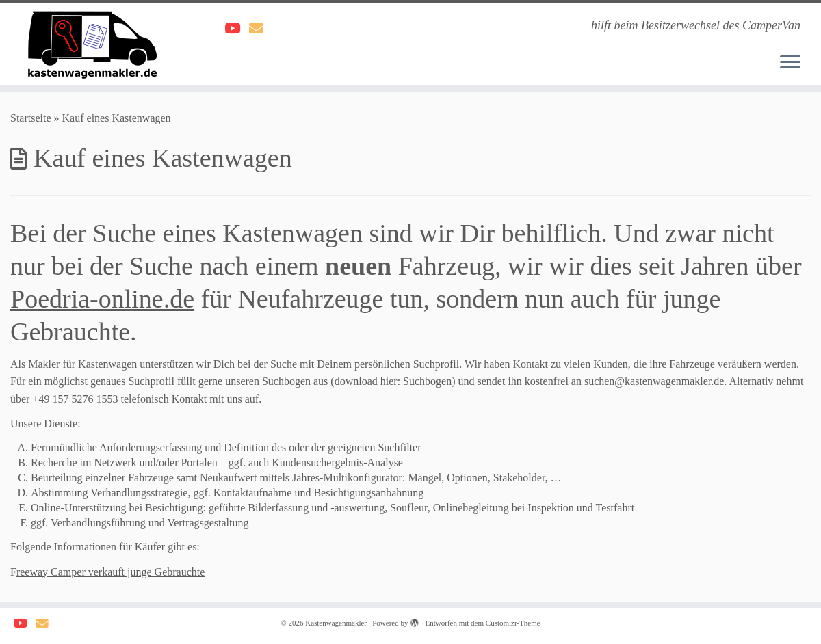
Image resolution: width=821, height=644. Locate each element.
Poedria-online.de (102, 299)
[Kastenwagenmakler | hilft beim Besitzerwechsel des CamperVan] (95, 44)
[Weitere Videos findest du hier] (237, 28)
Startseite (31, 118)
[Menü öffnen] (790, 63)
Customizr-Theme (513, 623)
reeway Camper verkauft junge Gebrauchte (110, 572)
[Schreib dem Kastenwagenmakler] (261, 28)
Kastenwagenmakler (336, 623)
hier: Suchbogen (416, 381)
